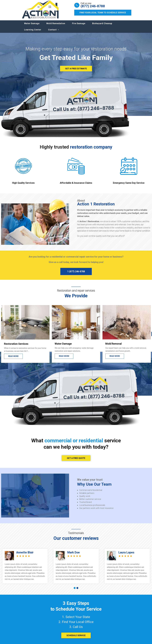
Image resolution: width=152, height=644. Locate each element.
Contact (52, 32)
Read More (13, 359)
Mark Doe (73, 555)
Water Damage (32, 26)
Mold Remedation (56, 26)
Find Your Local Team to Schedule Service (103, 13)
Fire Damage (79, 26)
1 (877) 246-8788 (76, 274)
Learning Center (33, 32)
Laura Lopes (126, 555)
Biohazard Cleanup (102, 26)
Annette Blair (25, 555)
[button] (75, 590)
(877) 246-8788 (93, 6)
